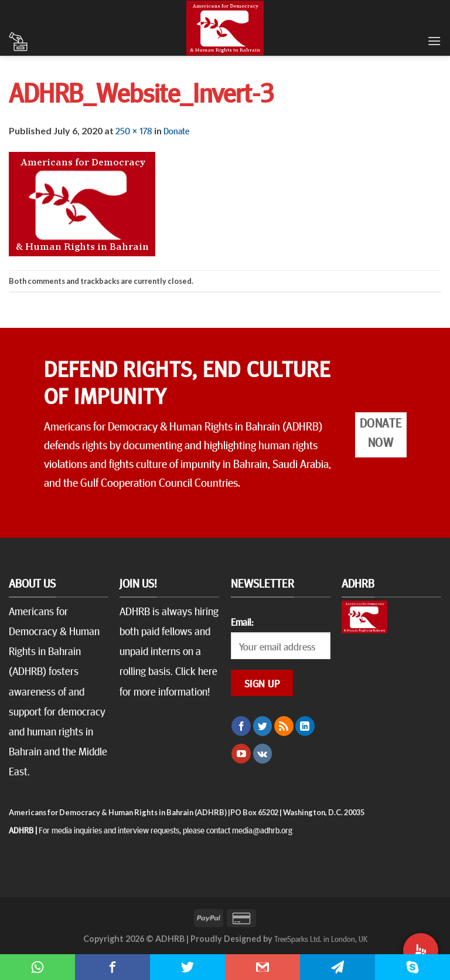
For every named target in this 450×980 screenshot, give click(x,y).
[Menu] (434, 41)
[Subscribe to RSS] (284, 726)
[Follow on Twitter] (263, 726)
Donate (176, 130)
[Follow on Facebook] (241, 726)
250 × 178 (134, 130)
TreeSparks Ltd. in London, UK (321, 938)
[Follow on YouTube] (241, 754)
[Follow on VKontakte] (263, 754)
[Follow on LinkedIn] (305, 726)
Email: (242, 622)
